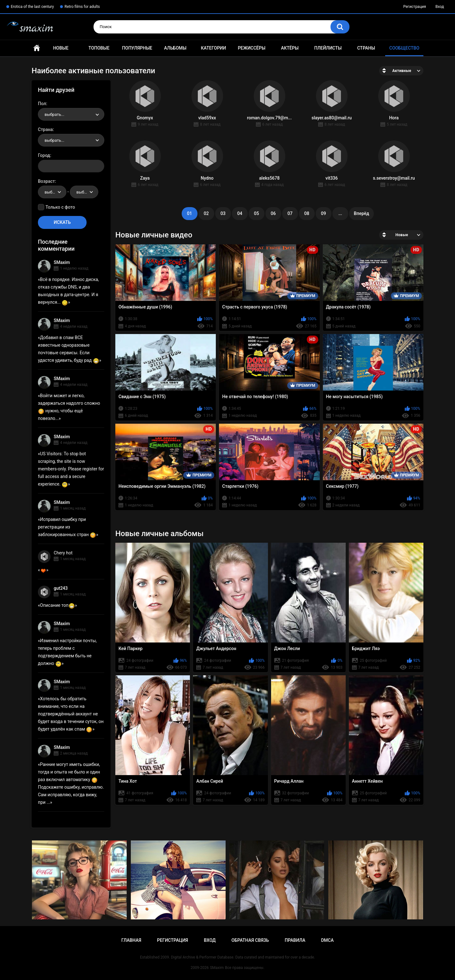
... (340, 213)
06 (273, 213)
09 (324, 213)
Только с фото (60, 207)
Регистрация (415, 7)
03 (223, 213)
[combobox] (71, 114)
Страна (45, 129)
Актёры (290, 48)
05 (257, 213)
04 (240, 213)
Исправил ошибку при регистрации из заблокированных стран (67, 527)
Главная (37, 48)
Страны (366, 48)
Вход (440, 7)
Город (44, 155)
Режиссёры (252, 48)
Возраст (46, 181)
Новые (61, 48)
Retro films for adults (82, 7)
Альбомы (175, 48)
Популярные (137, 48)
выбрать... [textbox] (54, 114)
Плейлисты (328, 48)
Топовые (99, 48)
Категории (214, 48)
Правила (295, 940)
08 (307, 213)
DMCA (327, 940)
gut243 (61, 588)
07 (290, 213)
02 (206, 213)
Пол (42, 104)
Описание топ (58, 605)
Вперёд (361, 213)
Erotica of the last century (32, 7)
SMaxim (62, 262)
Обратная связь (250, 940)
